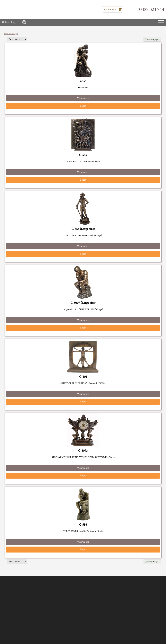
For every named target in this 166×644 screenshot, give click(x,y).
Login (83, 106)
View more (83, 98)
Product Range (11, 33)
